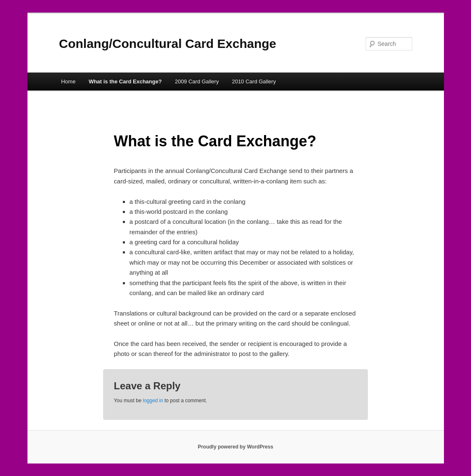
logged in (153, 401)
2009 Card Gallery (197, 81)
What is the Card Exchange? (125, 81)
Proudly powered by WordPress (235, 447)
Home (69, 81)
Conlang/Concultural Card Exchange (168, 44)
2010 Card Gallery (254, 81)
